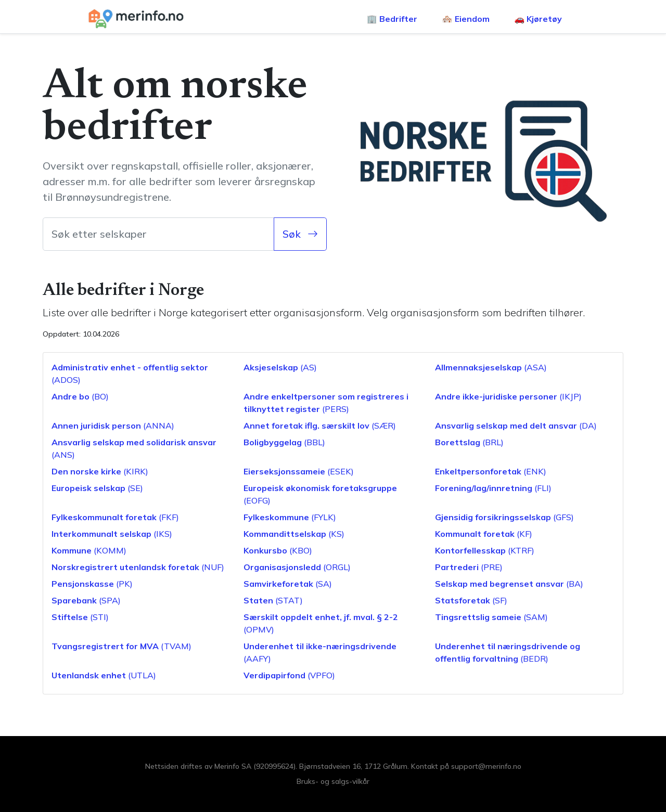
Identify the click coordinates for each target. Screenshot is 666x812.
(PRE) (469, 567)
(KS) (294, 534)
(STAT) (273, 600)
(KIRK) (100, 471)
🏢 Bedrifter (392, 19)
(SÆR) (320, 426)
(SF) (471, 600)
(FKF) (115, 517)
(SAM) (491, 617)
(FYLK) (290, 517)
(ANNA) (113, 426)
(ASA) (491, 367)
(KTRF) (485, 550)
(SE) (97, 488)
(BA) (509, 584)
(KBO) (278, 550)
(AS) (280, 367)
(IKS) (112, 534)
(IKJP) (508, 396)
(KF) (484, 534)
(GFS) (504, 517)
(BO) (80, 396)
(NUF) (138, 567)
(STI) (80, 617)
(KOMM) (89, 550)
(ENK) (491, 471)
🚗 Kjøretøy (539, 19)
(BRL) (469, 442)
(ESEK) (299, 471)
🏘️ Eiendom (466, 19)
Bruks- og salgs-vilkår (333, 781)
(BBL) (284, 442)
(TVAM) (121, 646)
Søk (300, 234)
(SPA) (86, 600)
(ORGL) (297, 567)
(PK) (92, 584)
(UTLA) (104, 675)
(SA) (288, 584)
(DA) (516, 426)
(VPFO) (289, 675)
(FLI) (493, 488)
